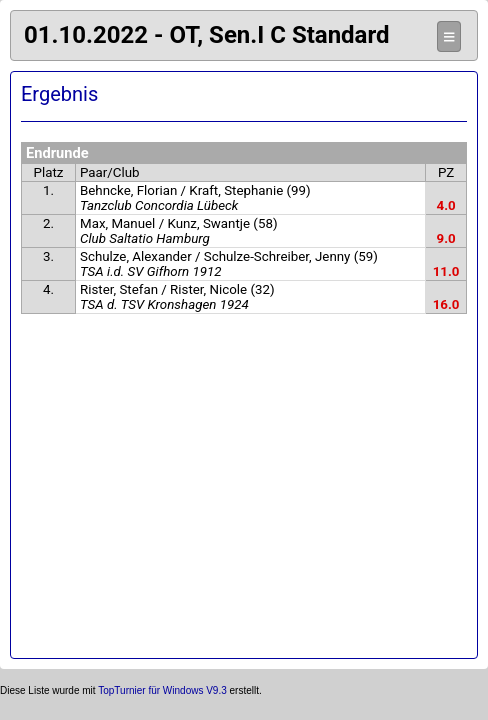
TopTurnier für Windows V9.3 (162, 690)
